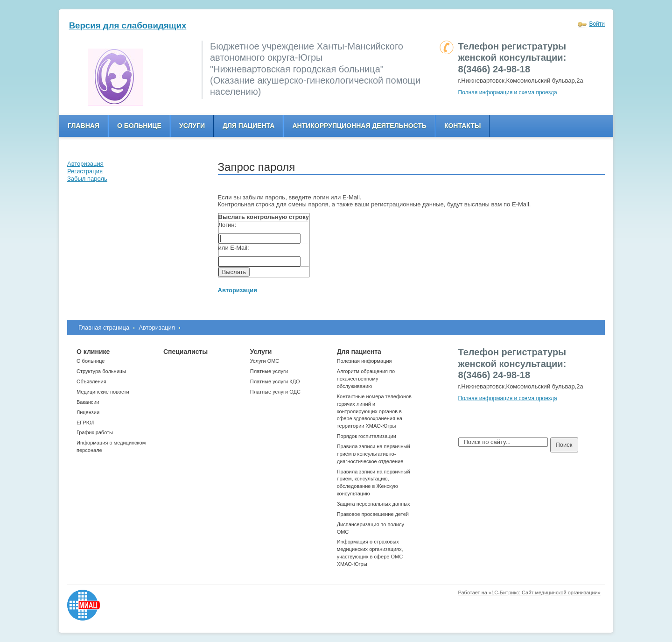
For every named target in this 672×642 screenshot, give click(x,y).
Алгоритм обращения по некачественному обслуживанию (366, 379)
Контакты (462, 126)
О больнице (139, 126)
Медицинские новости (103, 392)
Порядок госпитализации (367, 436)
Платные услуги (269, 371)
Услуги (192, 126)
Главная (84, 126)
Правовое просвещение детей (373, 514)
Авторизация (157, 328)
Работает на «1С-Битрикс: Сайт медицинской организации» (529, 593)
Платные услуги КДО (275, 381)
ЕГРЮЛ (85, 423)
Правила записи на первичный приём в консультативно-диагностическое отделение (374, 454)
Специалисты (185, 352)
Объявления (91, 381)
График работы (95, 432)
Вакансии (88, 402)
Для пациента (248, 126)
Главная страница (104, 328)
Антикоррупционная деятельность (359, 126)
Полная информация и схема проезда (508, 92)
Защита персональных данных (374, 504)
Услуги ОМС (265, 361)
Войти (597, 24)
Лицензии (88, 412)
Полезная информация (364, 361)
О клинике (93, 352)
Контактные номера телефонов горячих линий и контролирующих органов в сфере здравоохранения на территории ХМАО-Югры (374, 411)
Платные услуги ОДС (275, 392)
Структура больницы (101, 371)
